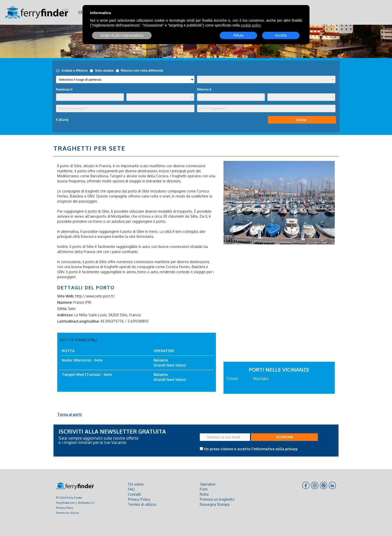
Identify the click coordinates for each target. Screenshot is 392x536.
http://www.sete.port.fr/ (95, 296)
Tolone (232, 378)
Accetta (281, 35)
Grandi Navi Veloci (170, 365)
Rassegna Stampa (215, 504)
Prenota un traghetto (217, 499)
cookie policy (251, 25)
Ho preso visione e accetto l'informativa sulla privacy (251, 449)
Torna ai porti (69, 414)
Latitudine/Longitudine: (78, 321)
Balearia (161, 360)
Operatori (208, 484)
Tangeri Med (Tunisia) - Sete (87, 374)
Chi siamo (136, 484)
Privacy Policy (65, 508)
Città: (62, 309)
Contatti (134, 494)
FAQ (131, 489)
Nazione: (65, 302)
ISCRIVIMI (285, 437)
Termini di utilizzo (67, 513)
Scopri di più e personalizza (122, 35)
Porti (204, 489)
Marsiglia (261, 378)
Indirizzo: (65, 315)
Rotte (204, 494)
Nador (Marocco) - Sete (82, 360)
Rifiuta (238, 35)
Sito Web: (66, 296)
